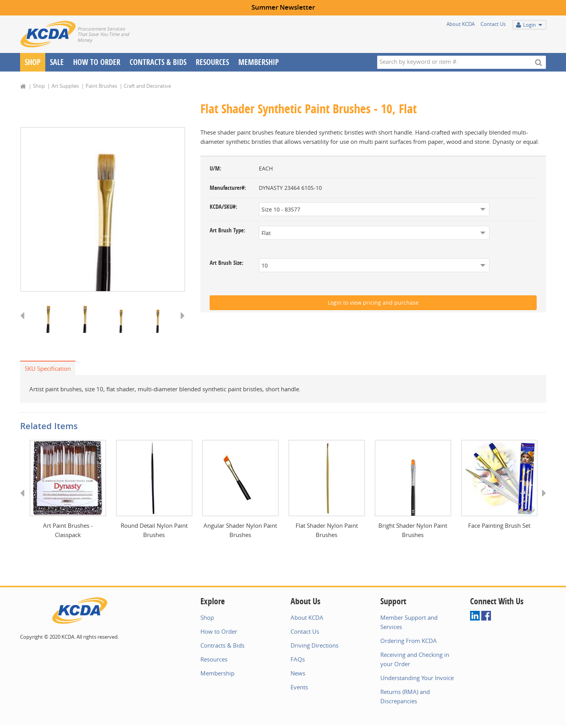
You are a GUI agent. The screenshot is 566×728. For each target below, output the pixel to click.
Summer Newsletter (283, 7)
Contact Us (493, 24)
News (298, 675)
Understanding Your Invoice (417, 679)
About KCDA (461, 24)
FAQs (298, 661)
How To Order (97, 62)
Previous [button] (25, 324)
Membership (259, 62)
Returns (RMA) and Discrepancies (405, 698)
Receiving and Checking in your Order (415, 661)
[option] (103, 210)
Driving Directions (315, 647)
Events (299, 689)
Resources (212, 62)
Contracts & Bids (158, 62)
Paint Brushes (101, 86)
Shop (33, 62)
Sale (57, 62)
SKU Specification (48, 369)
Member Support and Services (409, 624)
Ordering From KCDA (409, 642)
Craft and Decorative (147, 86)
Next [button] (180, 324)
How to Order (219, 633)
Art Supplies (65, 86)
